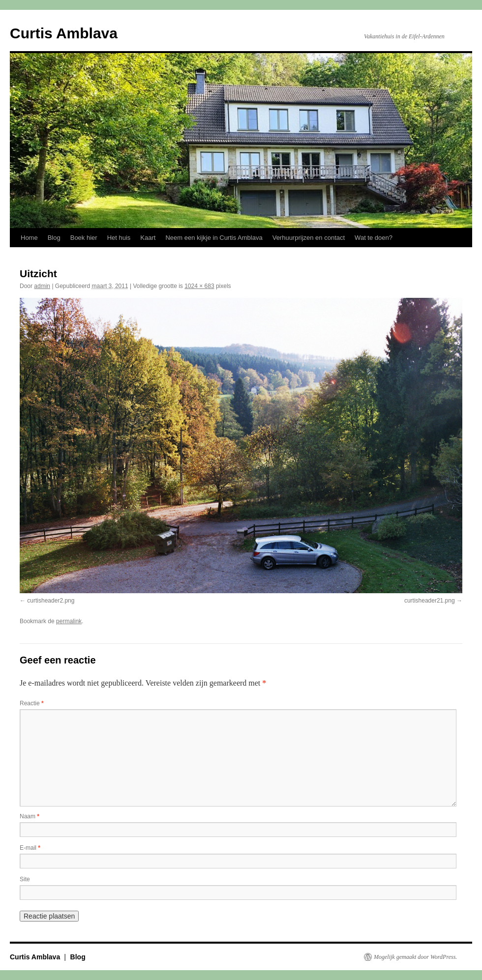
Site (25, 879)
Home (29, 238)
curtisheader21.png (430, 601)
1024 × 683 (199, 286)
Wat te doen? (374, 238)
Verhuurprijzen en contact (309, 238)
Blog (54, 238)
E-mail (30, 848)
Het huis (119, 238)
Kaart (148, 238)
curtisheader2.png (51, 601)
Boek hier (84, 238)
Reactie (32, 703)
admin (42, 286)
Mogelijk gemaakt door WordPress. (415, 957)
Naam (30, 816)
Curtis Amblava (64, 33)
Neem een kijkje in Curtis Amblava (214, 238)
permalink (69, 621)
